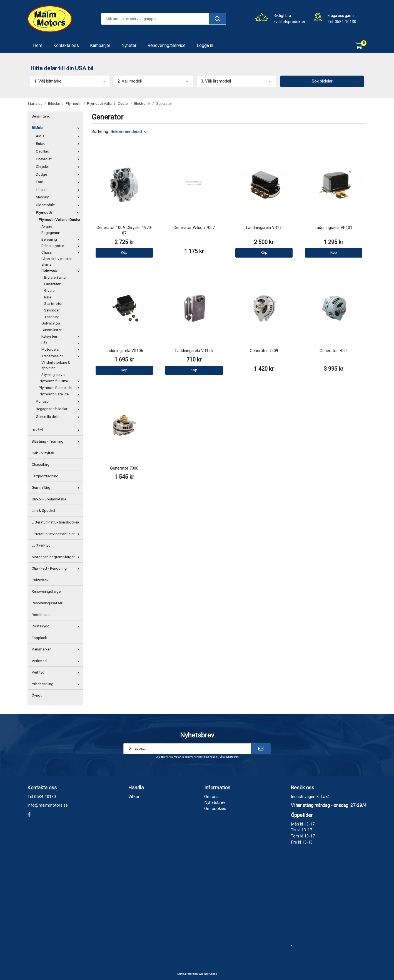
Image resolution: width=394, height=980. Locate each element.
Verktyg (57, 672)
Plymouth (59, 213)
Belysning (62, 240)
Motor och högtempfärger (57, 557)
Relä (48, 297)
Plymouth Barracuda (60, 388)
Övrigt (37, 695)
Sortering (100, 132)
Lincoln (59, 190)
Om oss (211, 797)
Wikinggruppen (208, 974)
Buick (59, 144)
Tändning (52, 317)
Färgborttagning (45, 476)
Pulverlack (40, 580)
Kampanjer (100, 46)
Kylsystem (62, 336)
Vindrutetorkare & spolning (56, 365)
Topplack (39, 638)
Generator (52, 284)
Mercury (59, 197)
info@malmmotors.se (48, 805)
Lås (62, 343)
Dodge (59, 174)
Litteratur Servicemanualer (57, 534)
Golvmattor (51, 323)
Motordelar (62, 350)
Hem (38, 46)
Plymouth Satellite (60, 394)
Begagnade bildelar (59, 409)
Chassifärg (41, 465)
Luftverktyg (41, 545)
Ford (59, 182)
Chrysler (59, 167)
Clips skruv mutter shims (56, 262)
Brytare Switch (56, 278)
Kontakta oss (66, 46)
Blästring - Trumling (57, 442)
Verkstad (57, 661)
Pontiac (59, 402)
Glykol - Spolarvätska (49, 499)
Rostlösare (41, 615)
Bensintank (41, 116)
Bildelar (57, 128)
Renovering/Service (167, 46)
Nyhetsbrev (215, 802)
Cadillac (59, 151)
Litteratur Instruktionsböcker (57, 522)
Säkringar (52, 310)
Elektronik (62, 271)
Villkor (134, 797)
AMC (59, 136)
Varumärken (57, 649)
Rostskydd (57, 626)
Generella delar (59, 417)
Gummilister (51, 330)
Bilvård (57, 430)
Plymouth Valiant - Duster (60, 220)
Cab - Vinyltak (43, 453)
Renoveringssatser (47, 603)
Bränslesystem (62, 246)
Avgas (47, 226)
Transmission (62, 356)
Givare (49, 291)
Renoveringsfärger (47, 592)
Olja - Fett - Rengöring (57, 568)
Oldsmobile (59, 205)
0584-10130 (346, 22)
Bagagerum (51, 233)
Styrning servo (53, 375)
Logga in (205, 46)
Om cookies (215, 809)
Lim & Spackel (43, 511)
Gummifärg (57, 488)
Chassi (62, 253)
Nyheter (129, 46)
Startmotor (53, 304)
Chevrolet (59, 159)
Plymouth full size (60, 381)
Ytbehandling (57, 684)
